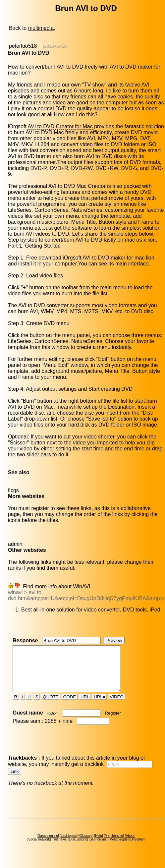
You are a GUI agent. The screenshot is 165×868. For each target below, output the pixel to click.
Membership (114, 845)
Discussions (78, 848)
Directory (137, 848)
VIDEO (117, 706)
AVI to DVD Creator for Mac (61, 126)
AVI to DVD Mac (68, 186)
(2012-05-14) (55, 46)
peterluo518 (23, 46)
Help (99, 845)
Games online (48, 845)
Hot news (60, 848)
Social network (39, 848)
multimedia (41, 28)
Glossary (86, 845)
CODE (70, 706)
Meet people (118, 848)
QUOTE (51, 706)
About (130, 845)
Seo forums (98, 848)
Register (113, 722)
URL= (99, 706)
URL (85, 706)
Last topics (69, 845)
